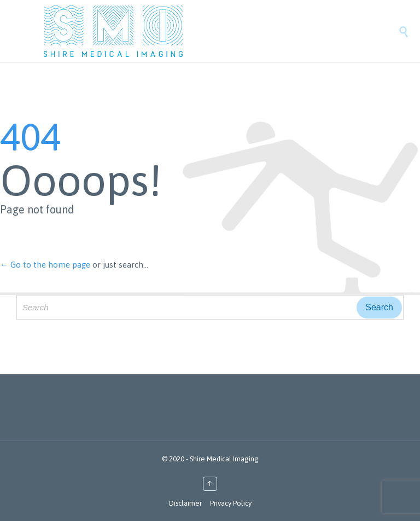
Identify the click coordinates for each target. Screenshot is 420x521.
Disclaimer (185, 503)
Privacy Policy (231, 503)
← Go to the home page (45, 265)
